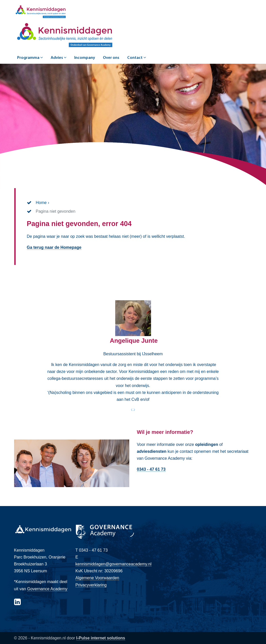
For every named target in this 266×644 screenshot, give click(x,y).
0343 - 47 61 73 (151, 469)
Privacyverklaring (91, 585)
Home (41, 203)
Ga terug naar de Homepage (54, 247)
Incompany (85, 58)
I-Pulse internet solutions (101, 638)
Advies (58, 58)
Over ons (111, 58)
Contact (137, 58)
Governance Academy (47, 589)
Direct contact (155, 482)
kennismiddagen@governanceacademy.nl (114, 564)
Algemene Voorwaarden (97, 578)
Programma (30, 58)
